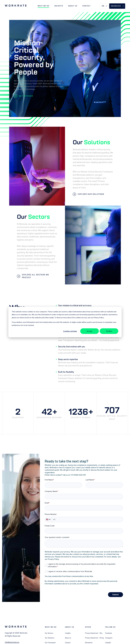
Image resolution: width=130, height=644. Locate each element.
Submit (116, 595)
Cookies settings (70, 331)
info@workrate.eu (12, 642)
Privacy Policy (53, 559)
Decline (109, 331)
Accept (90, 331)
